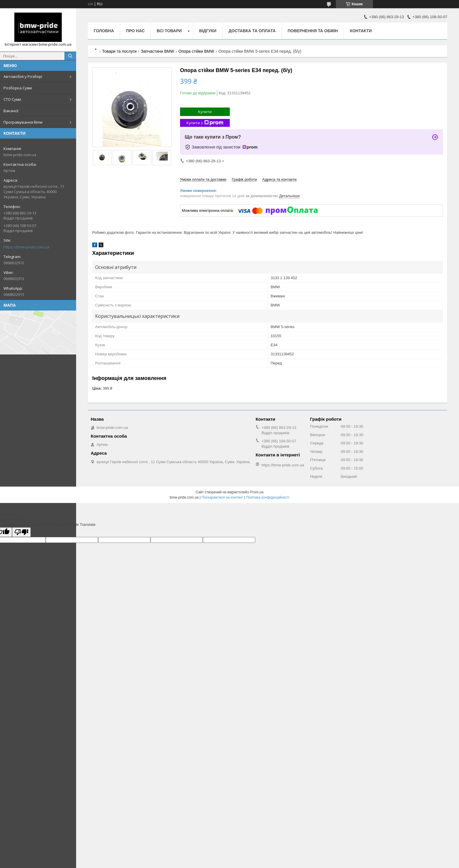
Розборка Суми (18, 88)
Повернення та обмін (313, 31)
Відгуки (208, 31)
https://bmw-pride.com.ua (26, 247)
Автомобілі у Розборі (23, 76)
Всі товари (169, 31)
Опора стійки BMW (196, 51)
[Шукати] (70, 56)
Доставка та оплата (252, 31)
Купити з (205, 123)
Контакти (361, 31)
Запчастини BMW (157, 51)
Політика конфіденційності (268, 497)
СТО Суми (12, 99)
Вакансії (11, 111)
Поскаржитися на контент (222, 497)
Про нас (135, 31)
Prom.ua (257, 492)
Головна (104, 31)
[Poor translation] (21, 532)
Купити (205, 112)
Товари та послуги (119, 51)
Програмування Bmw (23, 122)
